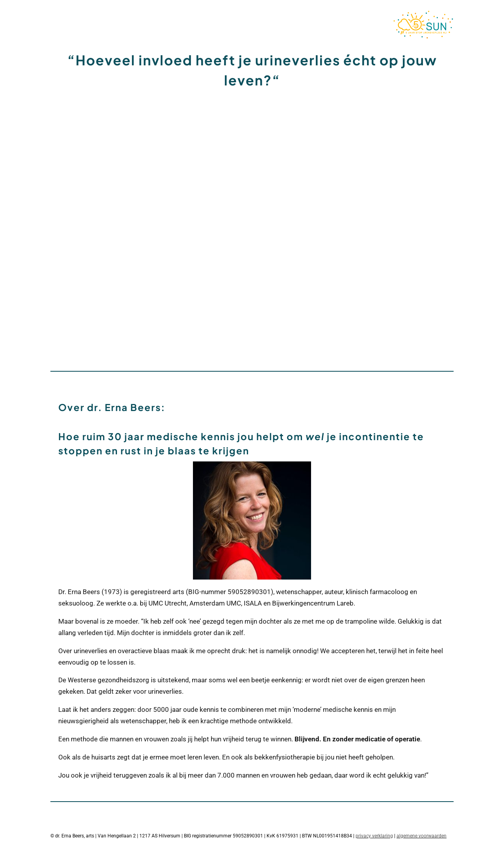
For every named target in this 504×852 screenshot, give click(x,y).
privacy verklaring (374, 836)
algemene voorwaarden (422, 836)
